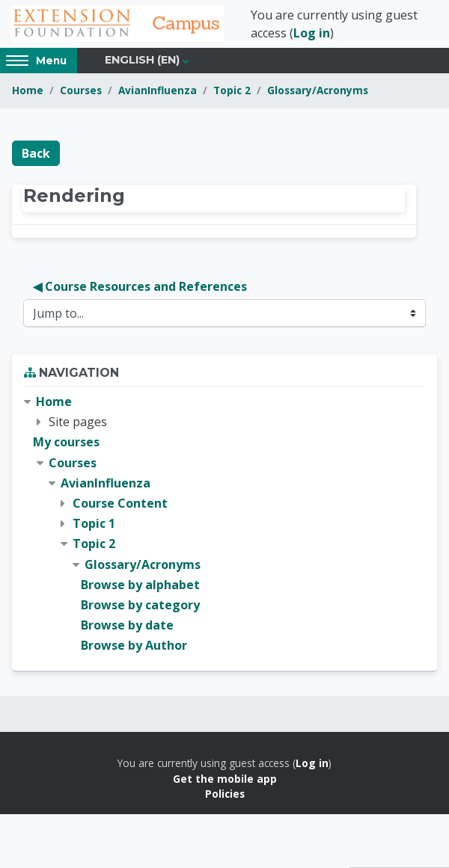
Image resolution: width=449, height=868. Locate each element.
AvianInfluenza (158, 90)
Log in (312, 33)
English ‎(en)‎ (142, 60)
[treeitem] (224, 524)
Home (28, 90)
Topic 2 (232, 90)
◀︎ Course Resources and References (140, 286)
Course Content (120, 503)
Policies (225, 794)
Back (36, 153)
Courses (81, 90)
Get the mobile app (225, 779)
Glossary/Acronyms (318, 90)
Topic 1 (94, 523)
